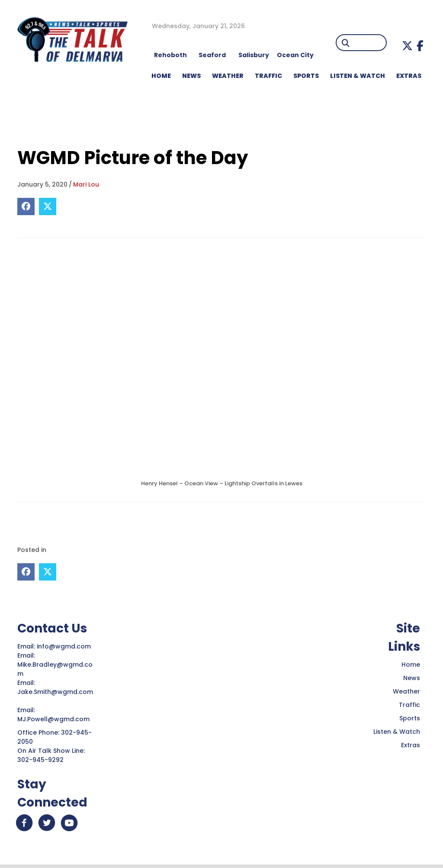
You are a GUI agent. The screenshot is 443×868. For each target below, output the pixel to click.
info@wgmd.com (65, 646)
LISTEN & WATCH (358, 76)
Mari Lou (86, 184)
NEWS (191, 76)
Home (411, 665)
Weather (406, 691)
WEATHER (228, 76)
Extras (411, 745)
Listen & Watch (397, 732)
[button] (407, 46)
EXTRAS (409, 76)
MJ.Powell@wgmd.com (55, 719)
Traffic (409, 705)
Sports (306, 76)
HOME (161, 76)
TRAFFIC (268, 76)
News (412, 678)
